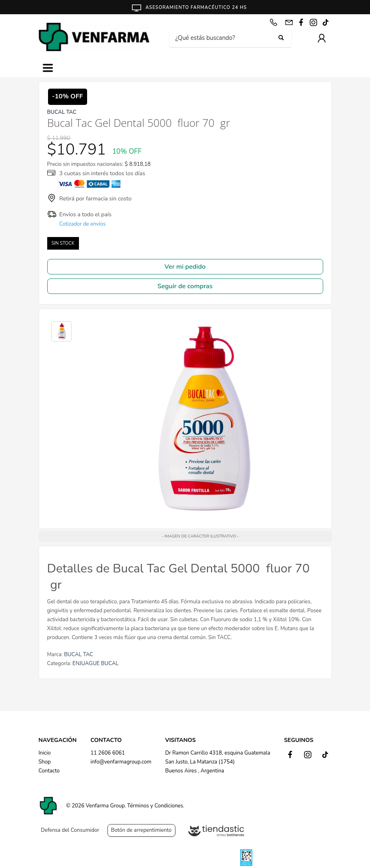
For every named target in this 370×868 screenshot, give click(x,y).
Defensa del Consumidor (70, 830)
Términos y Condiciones (155, 806)
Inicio (45, 753)
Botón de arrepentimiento (141, 830)
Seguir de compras (185, 286)
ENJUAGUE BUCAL (95, 664)
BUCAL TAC (79, 655)
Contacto (49, 771)
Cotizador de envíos (83, 224)
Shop (45, 762)
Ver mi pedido (185, 267)
